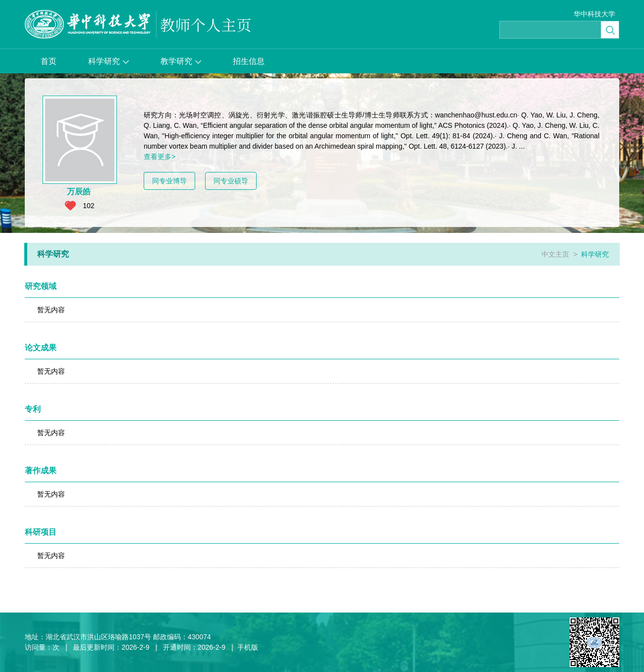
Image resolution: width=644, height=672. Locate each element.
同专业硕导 (231, 181)
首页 (49, 61)
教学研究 (181, 61)
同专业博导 (169, 181)
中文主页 (555, 254)
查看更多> (160, 157)
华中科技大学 (594, 14)
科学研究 (108, 61)
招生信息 (249, 61)
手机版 (248, 647)
